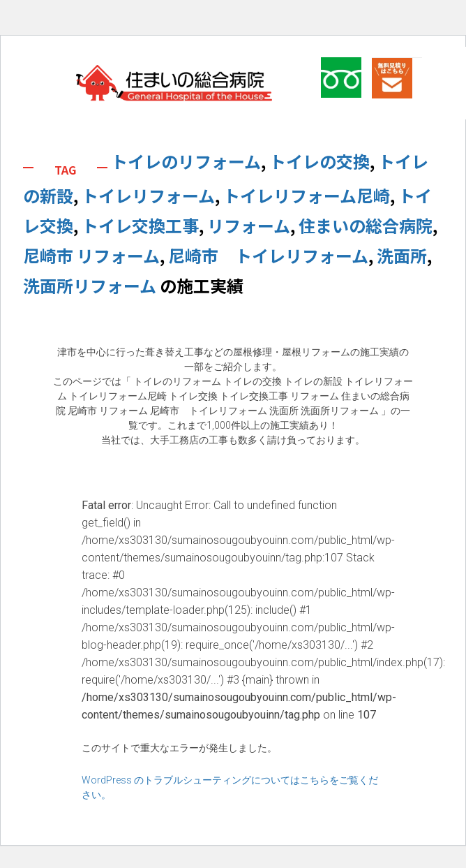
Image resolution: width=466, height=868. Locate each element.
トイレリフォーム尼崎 (307, 195)
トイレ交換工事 (140, 225)
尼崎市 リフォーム (91, 255)
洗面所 (402, 255)
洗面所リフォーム (90, 285)
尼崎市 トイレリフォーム (268, 255)
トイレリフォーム (148, 195)
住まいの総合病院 (366, 225)
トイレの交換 (320, 161)
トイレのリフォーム (186, 161)
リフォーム (249, 225)
